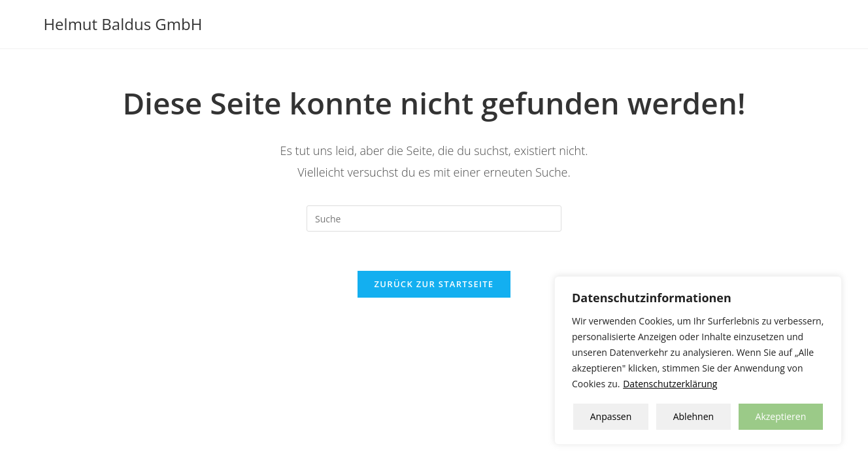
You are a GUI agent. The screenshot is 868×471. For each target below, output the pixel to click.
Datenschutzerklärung (670, 384)
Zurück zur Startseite (434, 284)
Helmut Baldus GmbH (123, 24)
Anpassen (611, 416)
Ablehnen (693, 416)
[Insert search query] (434, 218)
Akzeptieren (781, 416)
